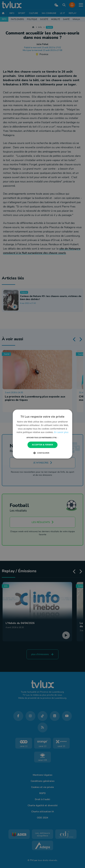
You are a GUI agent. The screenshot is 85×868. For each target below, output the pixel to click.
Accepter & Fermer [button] (43, 445)
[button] (43, 438)
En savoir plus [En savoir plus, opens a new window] (61, 432)
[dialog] (42, 434)
